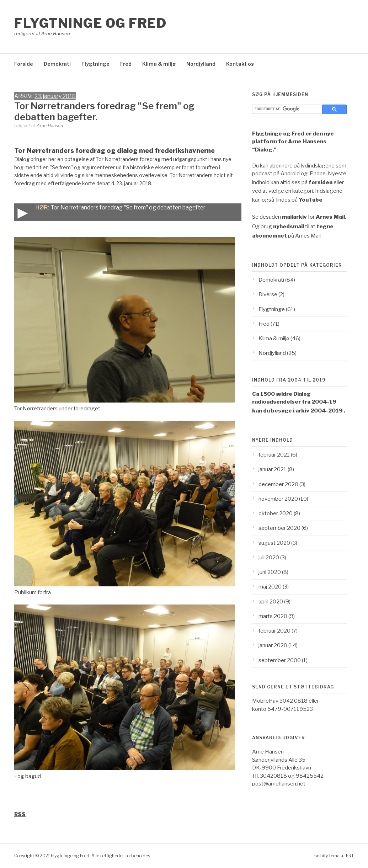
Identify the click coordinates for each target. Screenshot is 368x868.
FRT (350, 856)
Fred (126, 64)
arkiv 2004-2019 (319, 411)
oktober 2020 (276, 513)
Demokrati (57, 64)
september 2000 (280, 660)
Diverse (268, 294)
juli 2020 (269, 558)
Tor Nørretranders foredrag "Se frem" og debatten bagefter (110, 212)
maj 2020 (270, 587)
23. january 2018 (55, 96)
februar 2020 (274, 631)
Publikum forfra (33, 592)
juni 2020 (270, 572)
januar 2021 (273, 469)
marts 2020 (273, 616)
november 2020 (278, 499)
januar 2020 (273, 645)
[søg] (288, 109)
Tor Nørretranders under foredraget (57, 409)
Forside (24, 64)
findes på (299, 200)
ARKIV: (24, 96)
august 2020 (274, 543)
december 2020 (278, 484)
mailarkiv (294, 217)
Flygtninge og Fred (90, 23)
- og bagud (28, 776)
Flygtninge (95, 64)
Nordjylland (201, 64)
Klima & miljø (159, 64)
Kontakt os (240, 64)
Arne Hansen (50, 126)
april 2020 (271, 602)
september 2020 (279, 528)
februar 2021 (274, 455)
